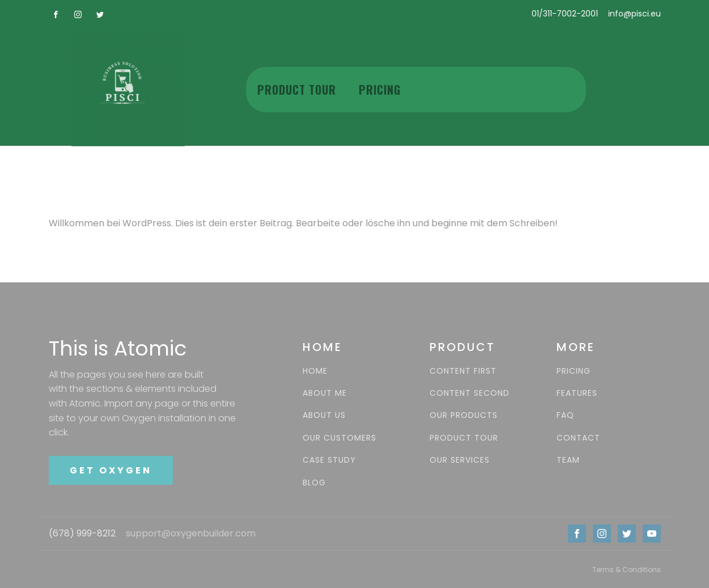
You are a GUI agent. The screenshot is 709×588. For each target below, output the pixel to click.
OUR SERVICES (460, 460)
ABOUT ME (325, 393)
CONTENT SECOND (470, 393)
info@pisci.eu (634, 14)
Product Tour (297, 90)
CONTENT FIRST (463, 371)
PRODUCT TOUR (464, 438)
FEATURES (577, 393)
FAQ (565, 415)
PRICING (574, 371)
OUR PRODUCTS (464, 415)
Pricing (380, 90)
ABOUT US (324, 415)
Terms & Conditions (627, 570)
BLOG (314, 483)
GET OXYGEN (111, 470)
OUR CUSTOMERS (339, 438)
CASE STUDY (329, 460)
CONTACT (578, 438)
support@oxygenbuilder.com (191, 534)
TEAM (568, 460)
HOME (315, 371)
